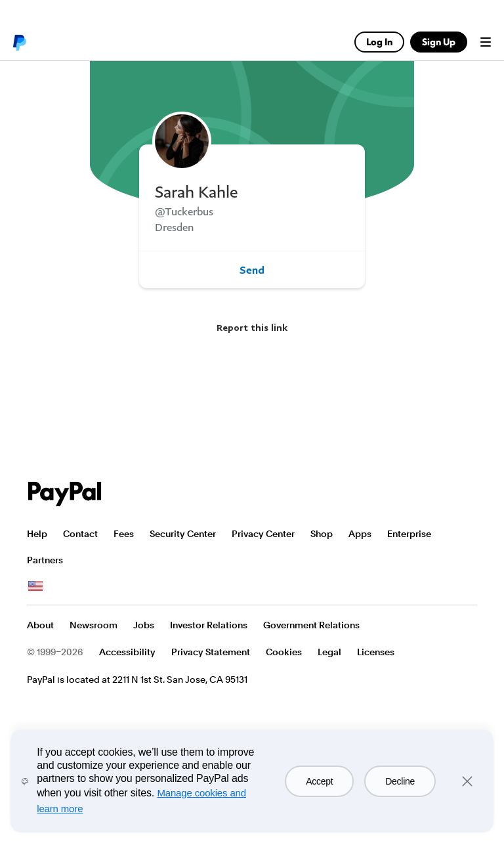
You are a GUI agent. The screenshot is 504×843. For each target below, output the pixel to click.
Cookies (284, 652)
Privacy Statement (211, 652)
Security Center (183, 534)
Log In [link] (379, 42)
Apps (360, 534)
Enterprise (409, 534)
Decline (400, 781)
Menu (486, 42)
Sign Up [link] (439, 42)
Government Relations (311, 625)
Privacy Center (263, 534)
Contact (80, 534)
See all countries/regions (35, 586)
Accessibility (127, 652)
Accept (319, 781)
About (40, 625)
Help (37, 534)
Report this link (252, 327)
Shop (322, 534)
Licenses (376, 652)
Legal (329, 652)
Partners (45, 560)
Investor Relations (209, 625)
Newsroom (94, 625)
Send (252, 270)
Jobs (144, 625)
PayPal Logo (65, 494)
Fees (124, 534)
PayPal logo (19, 42)
